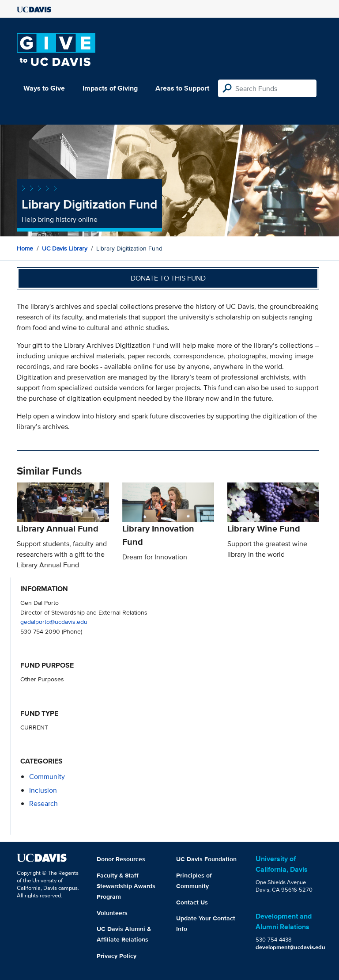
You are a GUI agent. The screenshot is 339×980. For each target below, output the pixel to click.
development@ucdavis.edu (290, 947)
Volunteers (112, 913)
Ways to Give (44, 88)
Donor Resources (121, 859)
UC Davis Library (65, 248)
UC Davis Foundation (206, 859)
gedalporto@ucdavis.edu (54, 621)
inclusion (43, 790)
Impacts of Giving (110, 88)
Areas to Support (182, 88)
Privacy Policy (117, 956)
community (47, 777)
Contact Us (192, 902)
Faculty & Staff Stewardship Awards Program (126, 886)
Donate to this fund (168, 278)
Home (25, 248)
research (43, 803)
